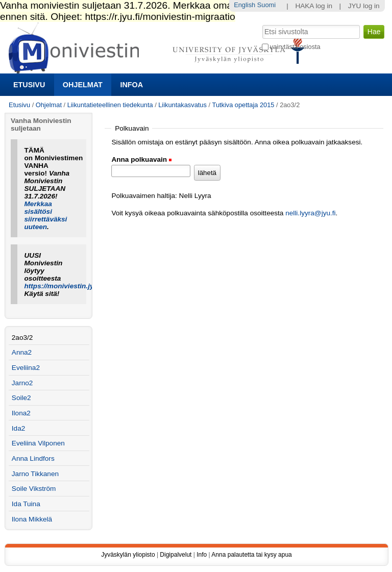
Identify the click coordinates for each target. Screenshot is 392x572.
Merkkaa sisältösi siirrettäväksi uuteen (46, 215)
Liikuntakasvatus (182, 105)
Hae (261, 24)
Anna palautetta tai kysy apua (251, 555)
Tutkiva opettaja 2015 (243, 105)
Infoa (131, 85)
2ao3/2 (22, 338)
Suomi (266, 5)
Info (202, 555)
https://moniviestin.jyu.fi (64, 286)
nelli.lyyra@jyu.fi (310, 213)
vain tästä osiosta (295, 47)
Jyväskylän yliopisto (128, 555)
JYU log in (364, 6)
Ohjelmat (83, 85)
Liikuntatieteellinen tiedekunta (110, 105)
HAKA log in (314, 6)
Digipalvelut (176, 555)
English (244, 5)
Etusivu (29, 85)
